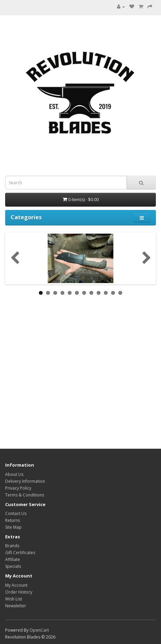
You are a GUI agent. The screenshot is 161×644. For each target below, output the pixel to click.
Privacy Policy (18, 488)
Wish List (14, 599)
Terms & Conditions (25, 495)
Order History (19, 592)
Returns (13, 520)
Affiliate (13, 559)
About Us (14, 474)
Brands (12, 546)
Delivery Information (25, 481)
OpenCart (39, 630)
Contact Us (16, 513)
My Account (16, 585)
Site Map (13, 527)
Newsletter (16, 606)
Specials (13, 566)
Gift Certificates (20, 553)
